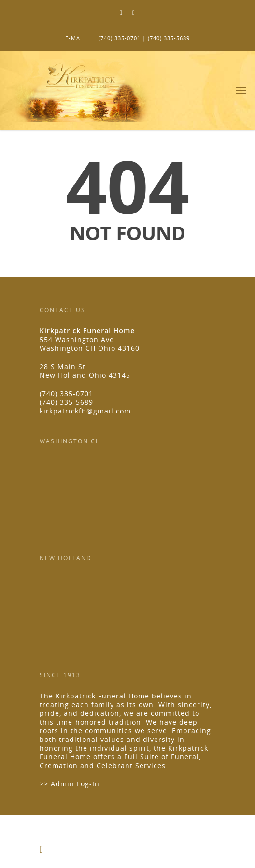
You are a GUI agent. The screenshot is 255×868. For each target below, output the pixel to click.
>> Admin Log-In (70, 784)
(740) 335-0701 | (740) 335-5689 (144, 38)
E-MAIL (75, 38)
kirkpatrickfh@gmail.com (85, 411)
